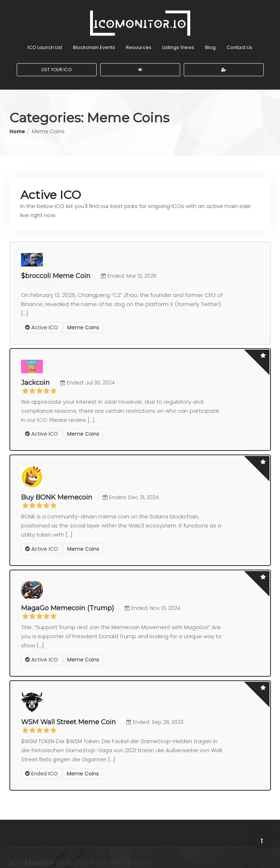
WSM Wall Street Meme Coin (68, 716)
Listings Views (178, 42)
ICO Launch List (45, 42)
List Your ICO (56, 64)
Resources (139, 42)
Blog (210, 42)
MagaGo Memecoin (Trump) (68, 602)
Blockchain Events (94, 42)
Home (17, 126)
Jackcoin (35, 377)
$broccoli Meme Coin (56, 270)
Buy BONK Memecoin (57, 492)
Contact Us (240, 42)
